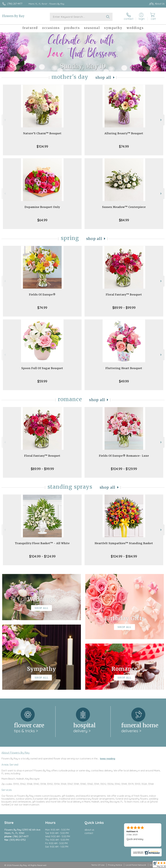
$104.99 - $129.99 (124, 469)
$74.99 (124, 146)
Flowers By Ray (13, 16)
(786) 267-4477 (15, 4)
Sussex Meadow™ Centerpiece (124, 207)
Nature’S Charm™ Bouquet (42, 133)
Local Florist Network (136, 865)
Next (161, 120)
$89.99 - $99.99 (124, 308)
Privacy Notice (115, 865)
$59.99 (42, 381)
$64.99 (42, 220)
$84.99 (124, 220)
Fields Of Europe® (42, 295)
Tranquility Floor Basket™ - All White (42, 543)
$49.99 (124, 381)
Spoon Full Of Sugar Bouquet (42, 368)
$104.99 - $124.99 (42, 556)
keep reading (108, 759)
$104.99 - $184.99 (124, 556)
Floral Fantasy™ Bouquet (124, 295)
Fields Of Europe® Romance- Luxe (124, 456)
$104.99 (42, 146)
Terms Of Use (98, 865)
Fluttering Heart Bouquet (124, 368)
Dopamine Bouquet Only (42, 207)
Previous (5, 120)
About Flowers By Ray (15, 753)
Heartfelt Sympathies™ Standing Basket (124, 543)
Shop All (103, 78)
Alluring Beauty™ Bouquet (124, 133)
